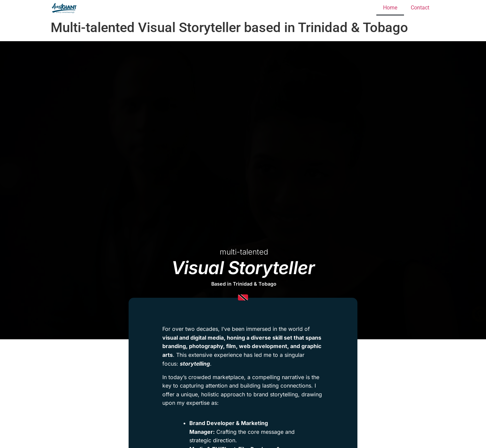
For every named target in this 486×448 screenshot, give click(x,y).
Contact (420, 8)
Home (390, 8)
